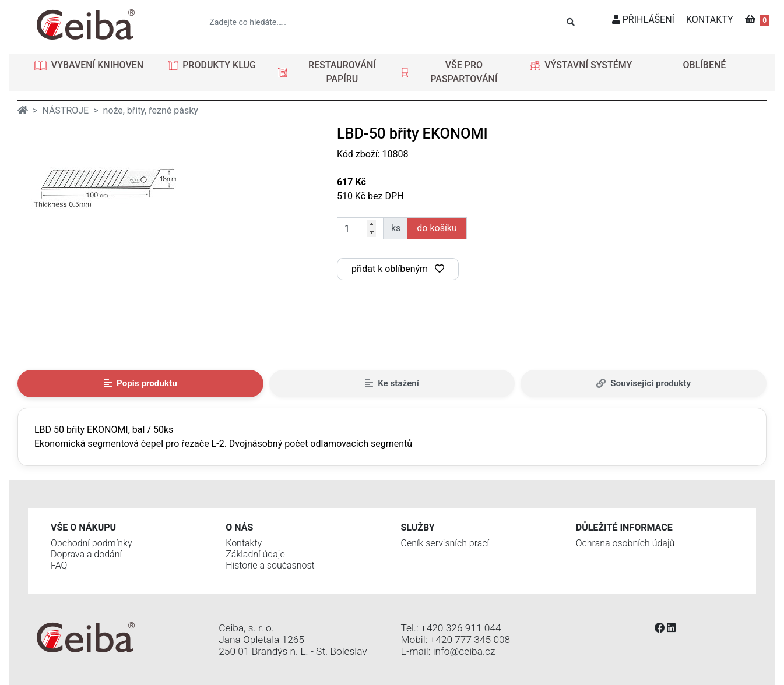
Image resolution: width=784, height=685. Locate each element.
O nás (239, 527)
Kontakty (244, 543)
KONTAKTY (710, 20)
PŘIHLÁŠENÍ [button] (643, 20)
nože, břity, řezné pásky (151, 110)
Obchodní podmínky (92, 543)
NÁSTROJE (65, 110)
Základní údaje (255, 554)
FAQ (59, 565)
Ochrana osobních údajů (625, 543)
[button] (89, 65)
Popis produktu (140, 383)
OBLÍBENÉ (705, 65)
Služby (418, 527)
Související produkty (644, 383)
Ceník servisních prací (445, 543)
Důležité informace (624, 527)
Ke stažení (392, 383)
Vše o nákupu (83, 527)
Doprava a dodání (86, 554)
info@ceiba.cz (464, 651)
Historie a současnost (270, 565)
